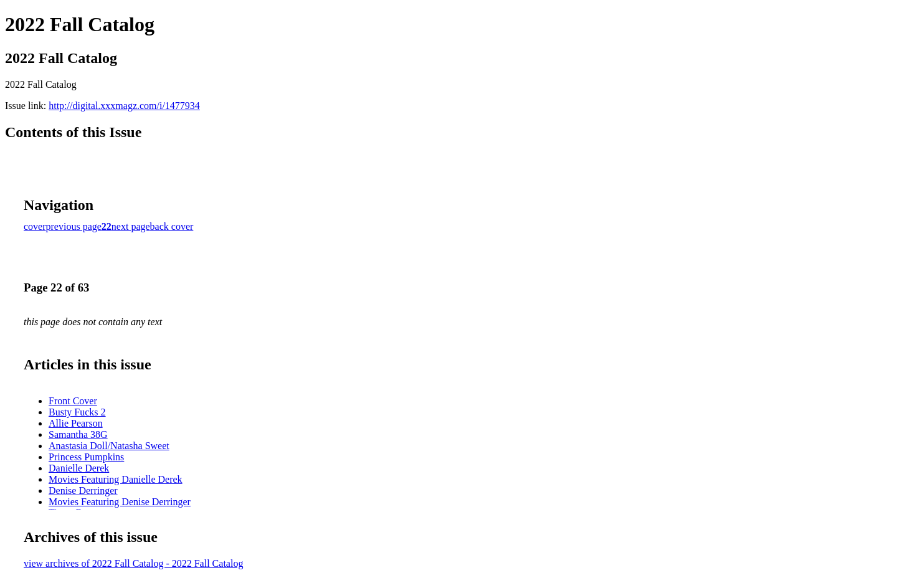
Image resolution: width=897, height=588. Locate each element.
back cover (172, 226)
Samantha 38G (78, 434)
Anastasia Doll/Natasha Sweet (109, 446)
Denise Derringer (83, 491)
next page (131, 226)
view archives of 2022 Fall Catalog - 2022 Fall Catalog (133, 563)
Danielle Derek (79, 468)
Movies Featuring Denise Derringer (120, 502)
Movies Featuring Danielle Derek (116, 479)
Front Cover (73, 401)
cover (35, 226)
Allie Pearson (76, 423)
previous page (74, 226)
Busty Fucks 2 (77, 412)
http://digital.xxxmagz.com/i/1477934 (124, 106)
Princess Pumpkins (86, 457)
